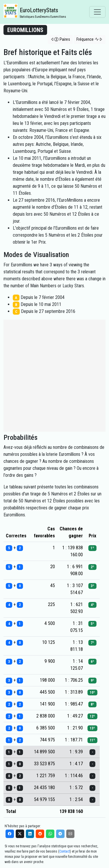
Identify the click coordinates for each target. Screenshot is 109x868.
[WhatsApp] (50, 834)
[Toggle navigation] (97, 12)
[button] (60, 39)
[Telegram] (60, 834)
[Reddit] (40, 834)
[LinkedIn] (30, 834)
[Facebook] (10, 834)
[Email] (70, 834)
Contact (65, 851)
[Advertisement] (54, 376)
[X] (20, 834)
